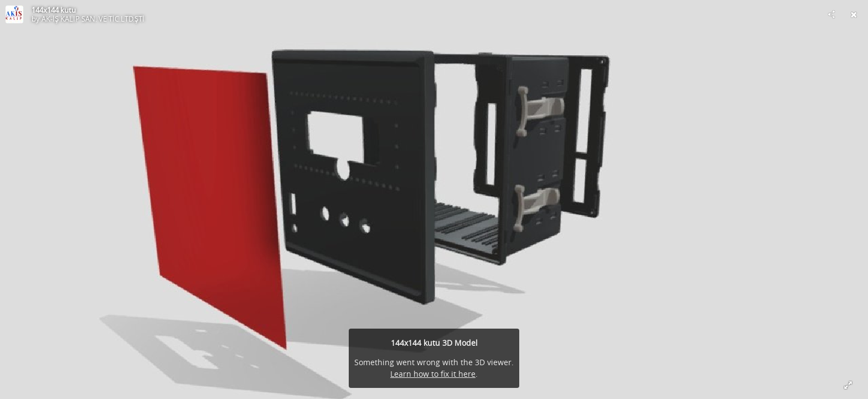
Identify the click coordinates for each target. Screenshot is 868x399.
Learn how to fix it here (433, 374)
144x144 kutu (54, 10)
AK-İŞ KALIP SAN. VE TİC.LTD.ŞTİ (93, 19)
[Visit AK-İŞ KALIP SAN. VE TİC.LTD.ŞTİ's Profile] (14, 14)
